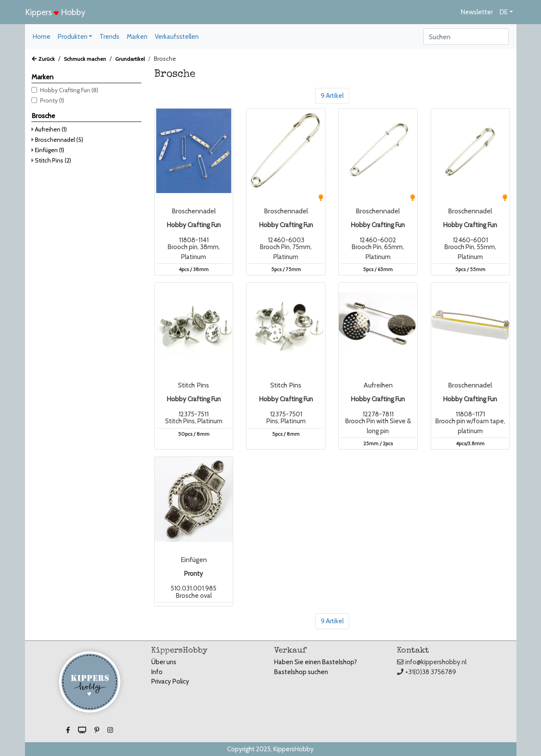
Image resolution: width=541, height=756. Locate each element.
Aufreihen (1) (51, 129)
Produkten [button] (73, 37)
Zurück (43, 59)
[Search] (466, 37)
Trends (109, 37)
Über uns (164, 662)
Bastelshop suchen (301, 672)
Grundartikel (130, 59)
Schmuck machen (85, 59)
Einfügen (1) (50, 150)
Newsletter (477, 12)
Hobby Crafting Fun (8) (69, 90)
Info (157, 672)
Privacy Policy (170, 681)
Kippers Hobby (55, 12)
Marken (137, 37)
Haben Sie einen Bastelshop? (316, 662)
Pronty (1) (52, 100)
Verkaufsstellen (177, 37)
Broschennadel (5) (59, 140)
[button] (69, 730)
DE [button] (504, 12)
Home (42, 37)
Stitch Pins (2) (53, 160)
